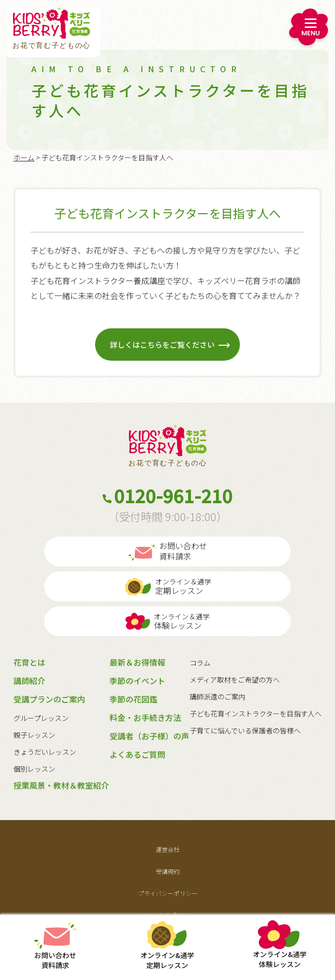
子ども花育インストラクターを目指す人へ (256, 713)
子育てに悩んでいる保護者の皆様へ (245, 730)
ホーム (24, 157)
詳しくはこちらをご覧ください (170, 345)
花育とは (29, 662)
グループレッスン (41, 718)
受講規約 (168, 871)
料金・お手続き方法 (145, 717)
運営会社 (168, 849)
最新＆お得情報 (137, 662)
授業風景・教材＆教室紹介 (61, 785)
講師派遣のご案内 (218, 697)
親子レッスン (34, 735)
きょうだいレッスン (45, 752)
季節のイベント (137, 681)
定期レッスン (167, 945)
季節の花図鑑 (133, 699)
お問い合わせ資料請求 (167, 551)
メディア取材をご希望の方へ (235, 680)
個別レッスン (34, 769)
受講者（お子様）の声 (149, 736)
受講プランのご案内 (49, 699)
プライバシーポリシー (168, 893)
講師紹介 (29, 681)
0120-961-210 (167, 503)
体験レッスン (280, 945)
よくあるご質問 (137, 754)
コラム (200, 663)
